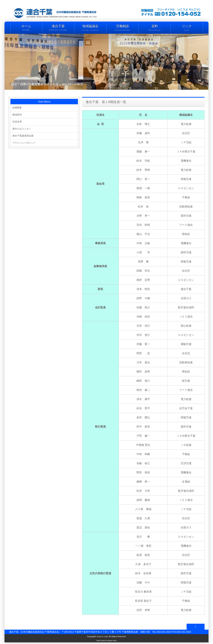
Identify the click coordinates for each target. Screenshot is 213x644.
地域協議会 (90, 28)
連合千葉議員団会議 (25, 137)
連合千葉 (58, 28)
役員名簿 (18, 123)
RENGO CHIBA (103, 638)
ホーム (26, 28)
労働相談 (122, 28)
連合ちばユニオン (23, 130)
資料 (155, 28)
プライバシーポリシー (26, 145)
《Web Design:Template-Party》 (107, 642)
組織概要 (18, 108)
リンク (187, 28)
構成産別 (18, 115)
